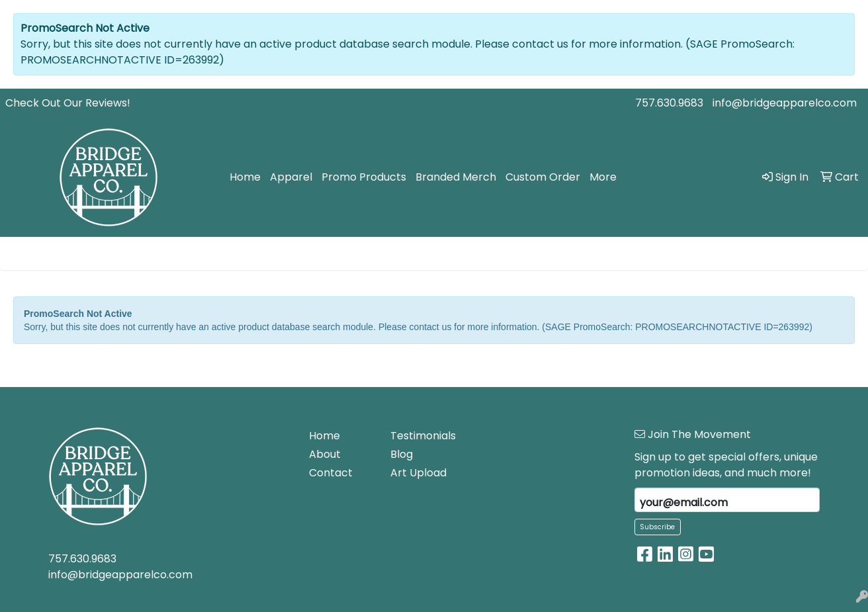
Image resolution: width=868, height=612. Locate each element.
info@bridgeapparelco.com (785, 103)
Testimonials (423, 436)
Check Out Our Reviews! (68, 103)
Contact (331, 473)
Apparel (291, 177)
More (603, 177)
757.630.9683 (669, 103)
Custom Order (543, 177)
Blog (402, 454)
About (325, 454)
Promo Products (364, 177)
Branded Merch (456, 177)
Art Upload (418, 473)
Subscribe (657, 527)
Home (245, 177)
